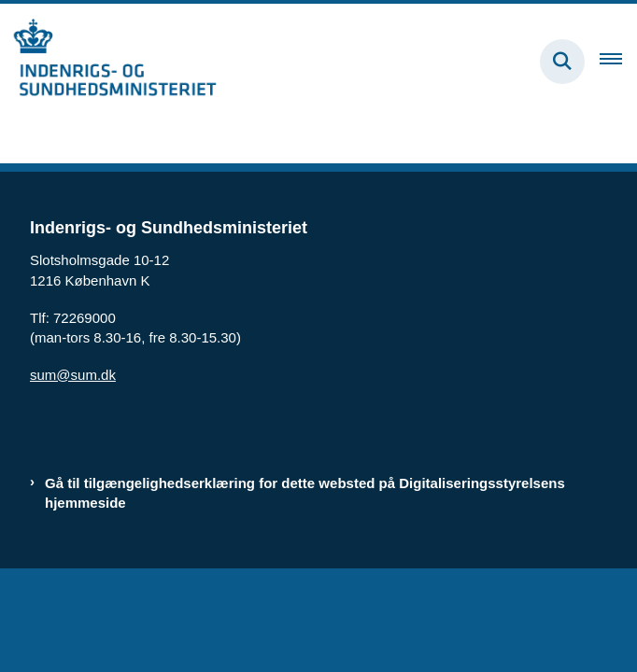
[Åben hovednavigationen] (618, 62)
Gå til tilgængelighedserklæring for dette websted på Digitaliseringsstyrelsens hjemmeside (305, 493)
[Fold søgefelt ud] (562, 62)
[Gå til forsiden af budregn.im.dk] (108, 61)
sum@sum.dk (73, 375)
